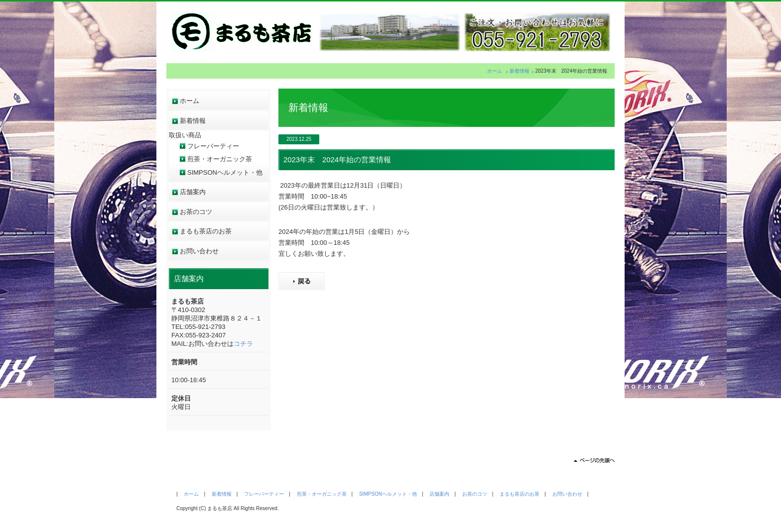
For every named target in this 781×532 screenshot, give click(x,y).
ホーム (495, 71)
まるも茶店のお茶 (206, 231)
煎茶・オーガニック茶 (220, 159)
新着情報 (520, 71)
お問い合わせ (199, 251)
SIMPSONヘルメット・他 (225, 172)
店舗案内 (193, 192)
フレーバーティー (213, 146)
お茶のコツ (196, 212)
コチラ (243, 344)
